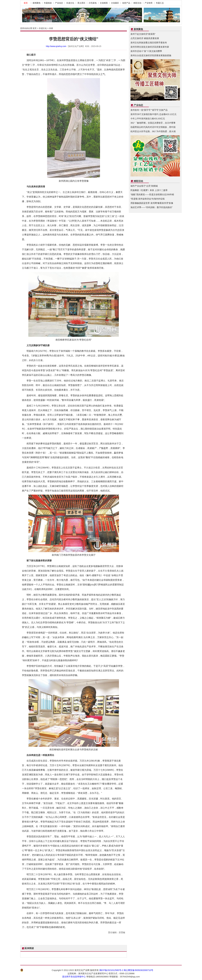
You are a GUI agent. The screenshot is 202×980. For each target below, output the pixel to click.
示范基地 (93, 3)
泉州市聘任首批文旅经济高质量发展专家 (150, 47)
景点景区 (81, 3)
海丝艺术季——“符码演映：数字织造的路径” (152, 207)
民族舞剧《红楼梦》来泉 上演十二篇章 (149, 190)
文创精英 (104, 3)
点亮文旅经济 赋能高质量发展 (145, 38)
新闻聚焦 (37, 3)
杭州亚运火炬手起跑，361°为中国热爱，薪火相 (153, 131)
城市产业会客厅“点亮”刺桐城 (144, 186)
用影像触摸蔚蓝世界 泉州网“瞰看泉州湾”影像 (152, 203)
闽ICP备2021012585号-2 (111, 970)
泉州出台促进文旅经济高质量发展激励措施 (151, 55)
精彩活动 (137, 3)
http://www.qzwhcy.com (56, 46)
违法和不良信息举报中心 (74, 977)
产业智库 (149, 3)
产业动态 (59, 3)
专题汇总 (160, 3)
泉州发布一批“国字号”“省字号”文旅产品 (149, 110)
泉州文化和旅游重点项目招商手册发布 (149, 43)
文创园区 (115, 3)
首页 (26, 3)
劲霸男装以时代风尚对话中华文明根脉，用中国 (153, 127)
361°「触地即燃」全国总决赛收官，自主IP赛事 (153, 123)
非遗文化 (70, 3)
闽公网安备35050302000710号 (138, 970)
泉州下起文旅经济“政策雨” (143, 34)
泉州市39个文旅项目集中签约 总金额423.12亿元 (153, 114)
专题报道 (48, 3)
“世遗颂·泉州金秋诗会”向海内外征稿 (148, 199)
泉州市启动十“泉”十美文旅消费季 (146, 51)
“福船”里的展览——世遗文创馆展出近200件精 (152, 195)
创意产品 (126, 3)
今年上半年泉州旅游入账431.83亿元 (148, 119)
